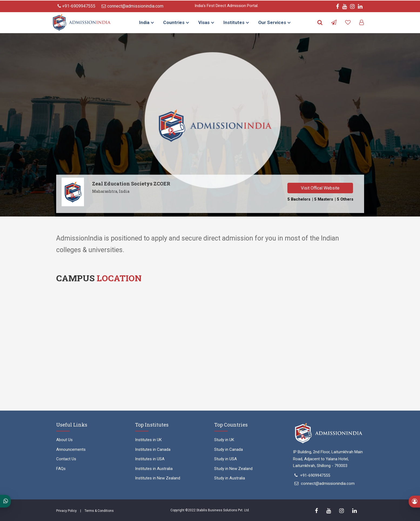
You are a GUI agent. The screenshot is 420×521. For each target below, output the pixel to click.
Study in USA (226, 459)
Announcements (71, 449)
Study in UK (224, 440)
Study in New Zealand (233, 469)
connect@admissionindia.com (132, 6)
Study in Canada (229, 449)
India (144, 22)
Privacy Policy (66, 511)
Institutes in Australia (154, 469)
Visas (204, 22)
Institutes (234, 22)
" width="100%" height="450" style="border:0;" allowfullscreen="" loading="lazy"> (210, 348)
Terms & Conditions (99, 511)
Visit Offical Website (320, 188)
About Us (64, 440)
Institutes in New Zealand (158, 478)
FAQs (61, 469)
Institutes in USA (150, 459)
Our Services (272, 22)
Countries (174, 22)
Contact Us (66, 459)
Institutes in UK (148, 440)
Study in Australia (230, 478)
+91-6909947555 (76, 6)
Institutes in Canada (153, 449)
